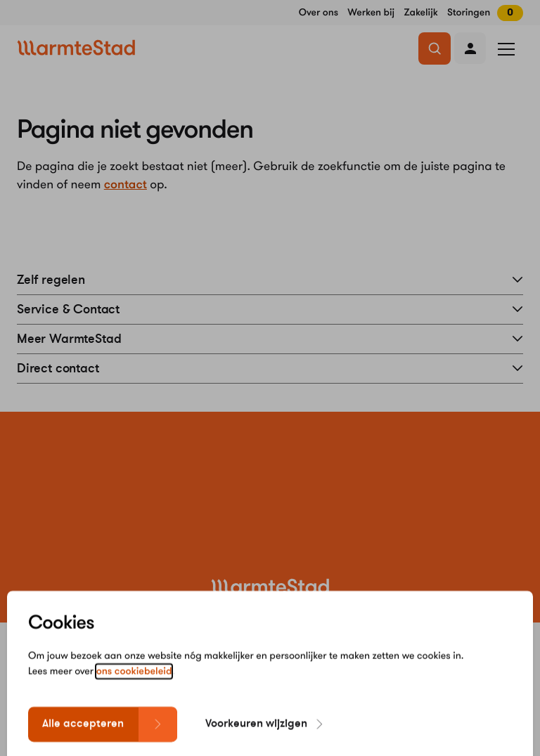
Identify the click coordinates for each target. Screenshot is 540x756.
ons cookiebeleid (134, 685)
